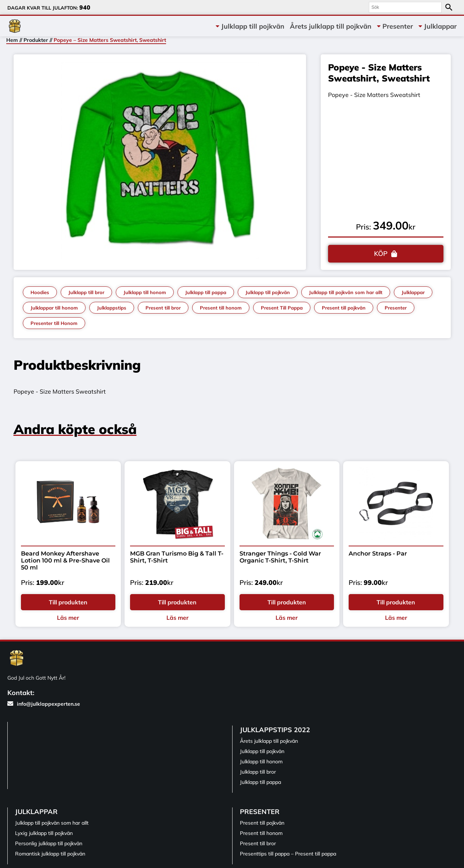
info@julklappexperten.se (44, 704)
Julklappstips (112, 308)
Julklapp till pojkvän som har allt (346, 292)
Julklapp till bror (86, 292)
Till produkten (68, 602)
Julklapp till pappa (206, 292)
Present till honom (221, 308)
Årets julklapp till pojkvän (331, 26)
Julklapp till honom (145, 292)
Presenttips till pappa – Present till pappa (288, 854)
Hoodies (40, 292)
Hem (12, 40)
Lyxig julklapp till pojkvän (44, 833)
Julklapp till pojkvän (253, 26)
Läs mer (68, 618)
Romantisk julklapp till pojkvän (50, 854)
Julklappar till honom (54, 308)
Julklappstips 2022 (275, 730)
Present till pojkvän (344, 308)
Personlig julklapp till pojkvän (49, 843)
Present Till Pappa (282, 308)
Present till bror (163, 308)
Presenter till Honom (54, 323)
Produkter (36, 40)
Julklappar (440, 26)
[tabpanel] (160, 160)
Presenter (398, 26)
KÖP (381, 254)
